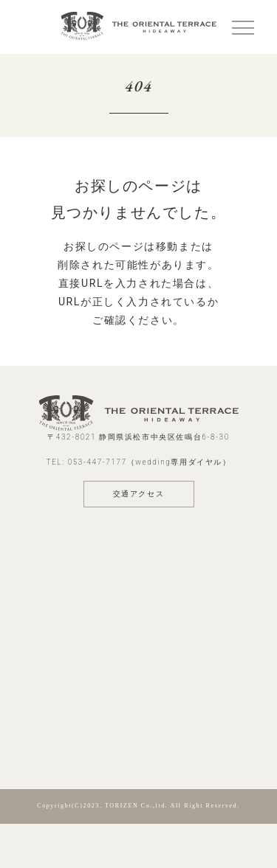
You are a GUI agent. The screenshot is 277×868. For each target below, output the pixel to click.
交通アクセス (139, 494)
